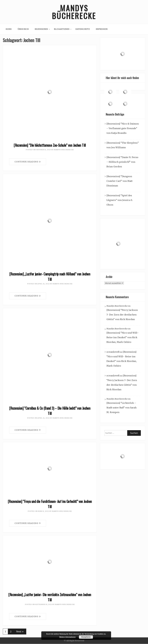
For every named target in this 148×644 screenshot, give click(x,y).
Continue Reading (28, 162)
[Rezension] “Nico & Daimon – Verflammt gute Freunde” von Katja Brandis (123, 128)
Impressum (102, 29)
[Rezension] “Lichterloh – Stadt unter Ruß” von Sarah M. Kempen (121, 408)
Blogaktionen (62, 29)
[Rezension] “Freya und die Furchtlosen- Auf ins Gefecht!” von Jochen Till (50, 504)
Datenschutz (83, 29)
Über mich (23, 29)
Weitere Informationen (68, 637)
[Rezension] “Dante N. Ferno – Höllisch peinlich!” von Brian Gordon (122, 162)
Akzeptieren (86, 637)
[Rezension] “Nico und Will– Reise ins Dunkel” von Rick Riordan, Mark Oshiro (123, 337)
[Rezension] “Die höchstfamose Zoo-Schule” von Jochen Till (50, 145)
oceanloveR (113, 352)
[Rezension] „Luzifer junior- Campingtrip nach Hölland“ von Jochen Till (50, 277)
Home (9, 29)
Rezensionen (41, 29)
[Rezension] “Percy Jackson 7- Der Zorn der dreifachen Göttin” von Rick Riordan (122, 315)
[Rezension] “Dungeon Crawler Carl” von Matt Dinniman (119, 181)
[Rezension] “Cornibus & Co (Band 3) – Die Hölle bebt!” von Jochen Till (50, 411)
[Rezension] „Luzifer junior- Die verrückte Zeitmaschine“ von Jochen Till (50, 597)
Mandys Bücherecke (74, 12)
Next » (20, 632)
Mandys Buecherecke (64, 150)
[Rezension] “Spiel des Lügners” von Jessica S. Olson (120, 200)
